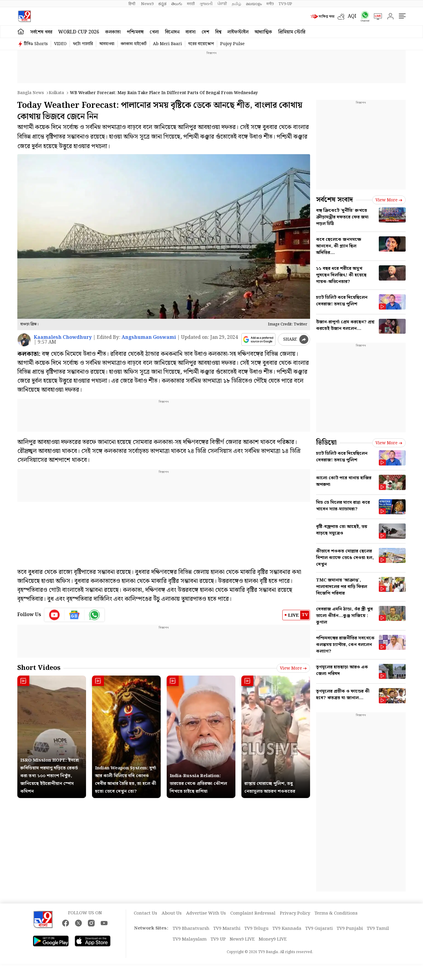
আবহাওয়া (107, 44)
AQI (352, 16)
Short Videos (39, 668)
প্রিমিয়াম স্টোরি (292, 32)
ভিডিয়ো (326, 443)
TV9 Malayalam (190, 939)
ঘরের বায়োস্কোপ (201, 44)
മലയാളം (254, 4)
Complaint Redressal (253, 913)
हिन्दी (132, 4)
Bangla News (31, 93)
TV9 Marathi (227, 929)
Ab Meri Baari (167, 44)
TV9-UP (285, 4)
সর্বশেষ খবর (41, 32)
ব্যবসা (191, 32)
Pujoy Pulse (232, 44)
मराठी (191, 4)
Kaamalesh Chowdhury (63, 337)
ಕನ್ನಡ (162, 4)
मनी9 (270, 4)
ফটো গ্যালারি (83, 44)
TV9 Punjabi (350, 929)
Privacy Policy (295, 913)
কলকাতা (113, 32)
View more (293, 668)
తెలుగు (177, 4)
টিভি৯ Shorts (36, 44)
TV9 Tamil (378, 929)
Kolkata (56, 93)
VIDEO (60, 44)
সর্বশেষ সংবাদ (334, 200)
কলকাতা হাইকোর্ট (134, 44)
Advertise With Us (206, 913)
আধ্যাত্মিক (263, 32)
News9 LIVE (242, 939)
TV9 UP (218, 939)
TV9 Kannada (287, 929)
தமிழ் (236, 4)
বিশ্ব (218, 32)
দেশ (205, 32)
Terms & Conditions (336, 913)
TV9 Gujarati (319, 929)
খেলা (154, 32)
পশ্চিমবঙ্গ (135, 32)
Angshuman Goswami (149, 337)
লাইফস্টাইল (238, 32)
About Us (172, 913)
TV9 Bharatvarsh (191, 929)
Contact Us (145, 913)
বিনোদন (172, 32)
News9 (147, 4)
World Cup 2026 (79, 32)
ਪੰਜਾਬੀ (222, 4)
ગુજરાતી (206, 4)
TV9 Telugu (256, 929)
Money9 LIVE (273, 939)
